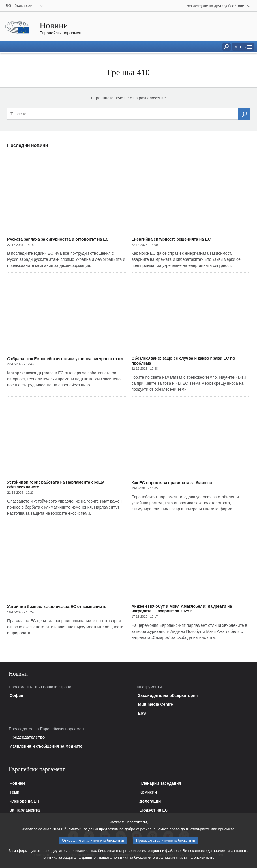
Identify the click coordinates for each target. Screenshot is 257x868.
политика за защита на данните (69, 863)
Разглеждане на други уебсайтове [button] (215, 6)
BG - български (19, 6)
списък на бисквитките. (196, 863)
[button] (243, 47)
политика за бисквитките (134, 863)
